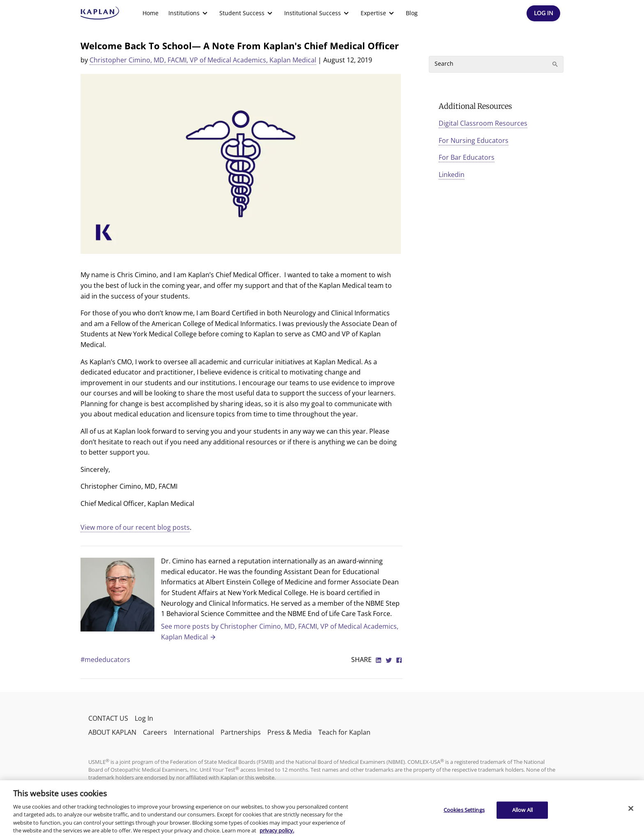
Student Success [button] (247, 13)
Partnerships (241, 732)
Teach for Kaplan (344, 732)
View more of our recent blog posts (135, 527)
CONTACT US (108, 718)
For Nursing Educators (474, 140)
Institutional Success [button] (317, 13)
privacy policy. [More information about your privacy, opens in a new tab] (277, 830)
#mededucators (105, 660)
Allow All (522, 810)
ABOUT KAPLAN (112, 732)
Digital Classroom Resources (483, 123)
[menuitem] (151, 13)
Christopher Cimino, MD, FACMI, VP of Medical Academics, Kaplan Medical (203, 60)
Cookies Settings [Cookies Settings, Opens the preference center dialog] (464, 810)
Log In (144, 718)
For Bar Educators (467, 157)
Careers (155, 732)
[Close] (631, 809)
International (194, 732)
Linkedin (452, 175)
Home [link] (151, 13)
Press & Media (290, 732)
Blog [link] (412, 13)
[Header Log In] (543, 13)
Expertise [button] (378, 13)
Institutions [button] (189, 13)
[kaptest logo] (100, 13)
